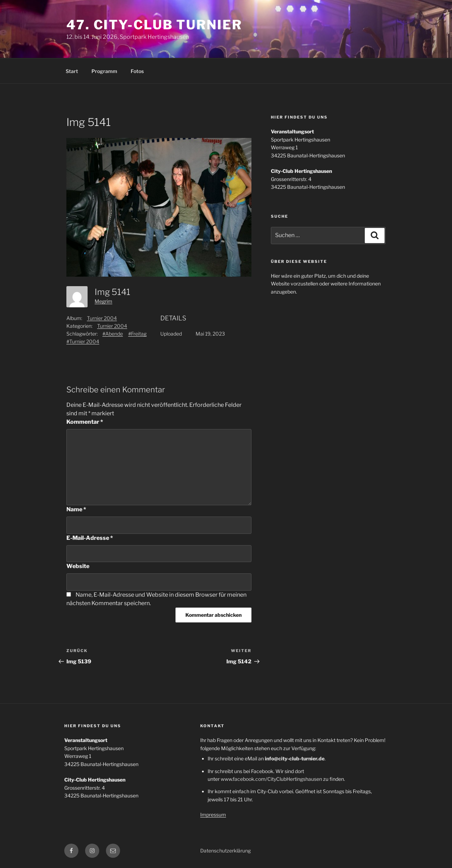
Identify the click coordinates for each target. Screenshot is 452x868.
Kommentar (85, 422)
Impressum (213, 815)
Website (78, 566)
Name (76, 509)
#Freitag (137, 334)
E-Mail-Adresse (90, 538)
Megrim (103, 301)
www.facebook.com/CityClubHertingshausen (271, 779)
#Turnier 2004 (83, 341)
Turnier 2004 (102, 318)
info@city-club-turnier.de (295, 758)
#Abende (113, 334)
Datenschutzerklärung (225, 851)
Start (72, 71)
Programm (104, 71)
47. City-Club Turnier (154, 25)
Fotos (137, 71)
